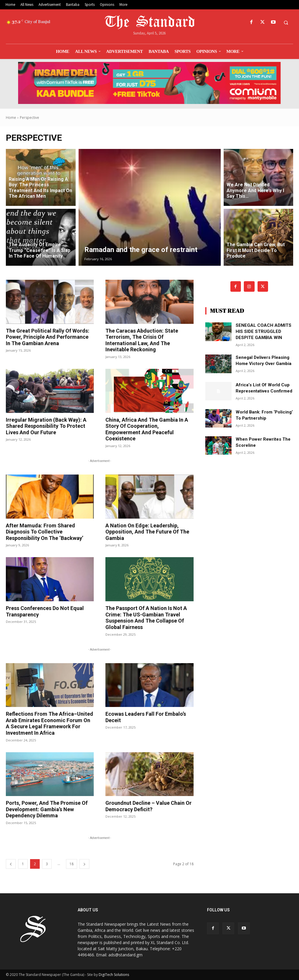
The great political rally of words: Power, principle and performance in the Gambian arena (48, 337)
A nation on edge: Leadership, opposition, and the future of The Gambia (147, 532)
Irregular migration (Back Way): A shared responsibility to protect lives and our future (46, 426)
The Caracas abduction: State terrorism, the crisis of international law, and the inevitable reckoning (142, 340)
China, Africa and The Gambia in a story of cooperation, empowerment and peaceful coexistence (147, 429)
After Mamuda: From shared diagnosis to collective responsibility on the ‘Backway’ (45, 532)
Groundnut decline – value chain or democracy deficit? (148, 806)
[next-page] (84, 864)
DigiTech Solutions (114, 975)
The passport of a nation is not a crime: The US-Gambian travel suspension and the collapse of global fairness (146, 618)
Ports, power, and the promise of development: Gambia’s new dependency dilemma (47, 809)
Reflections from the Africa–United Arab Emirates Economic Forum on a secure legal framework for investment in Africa (49, 723)
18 (72, 864)
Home (11, 118)
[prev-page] (11, 864)
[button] (286, 22)
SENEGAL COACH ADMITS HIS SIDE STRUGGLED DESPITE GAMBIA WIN (264, 331)
